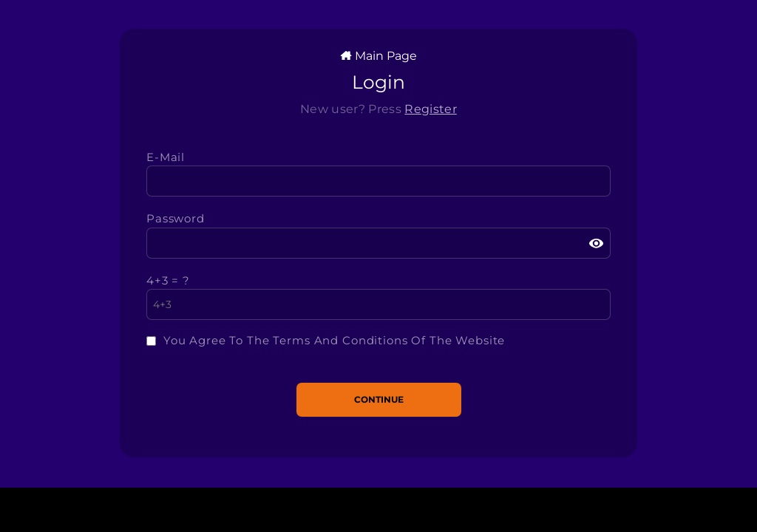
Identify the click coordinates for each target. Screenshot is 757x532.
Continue (379, 399)
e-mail (166, 157)
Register (431, 109)
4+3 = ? (168, 280)
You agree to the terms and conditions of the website (334, 341)
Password (176, 218)
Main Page (378, 56)
